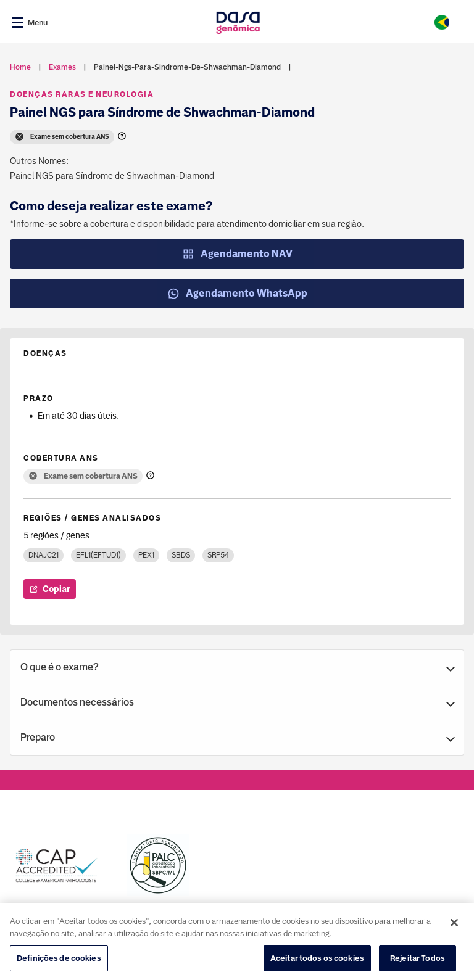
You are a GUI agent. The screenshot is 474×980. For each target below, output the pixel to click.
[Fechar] (454, 924)
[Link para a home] (238, 23)
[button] (237, 667)
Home (20, 67)
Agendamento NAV (237, 254)
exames (62, 67)
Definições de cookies (59, 960)
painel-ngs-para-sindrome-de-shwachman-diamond (187, 67)
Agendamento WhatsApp (237, 294)
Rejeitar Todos (418, 960)
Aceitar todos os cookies (317, 960)
